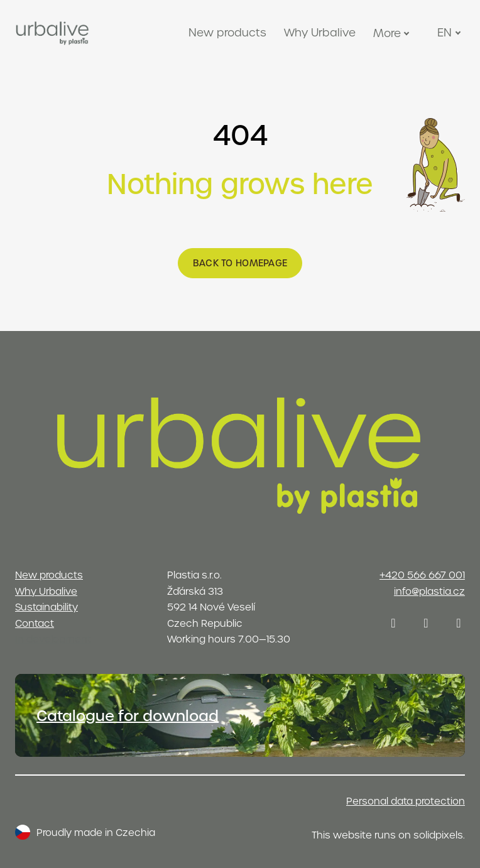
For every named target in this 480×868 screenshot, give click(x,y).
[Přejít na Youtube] (459, 623)
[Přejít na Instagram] (393, 623)
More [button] (393, 33)
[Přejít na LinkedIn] (426, 623)
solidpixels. (439, 835)
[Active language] (450, 33)
